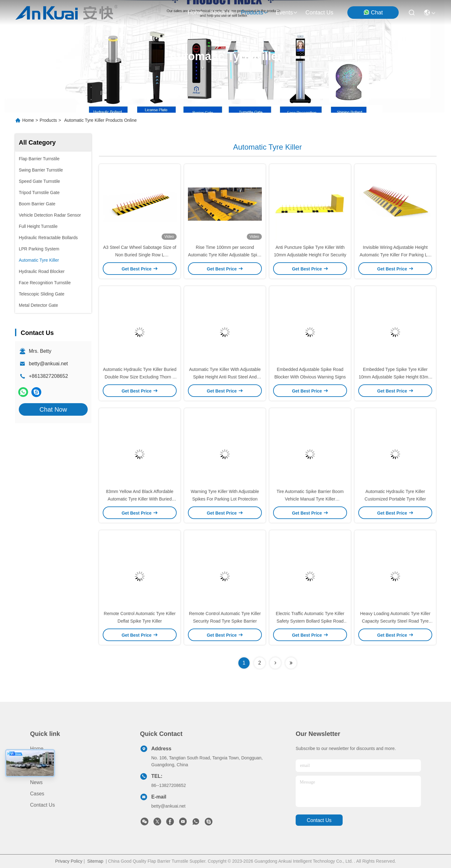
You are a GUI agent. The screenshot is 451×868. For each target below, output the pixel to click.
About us (40, 771)
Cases (37, 794)
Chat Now (53, 409)
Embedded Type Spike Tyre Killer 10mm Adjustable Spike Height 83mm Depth (395, 377)
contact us (319, 13)
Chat (373, 12)
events (287, 13)
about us (222, 13)
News (36, 782)
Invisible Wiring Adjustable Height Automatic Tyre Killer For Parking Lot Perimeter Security (395, 255)
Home (195, 13)
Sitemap (95, 861)
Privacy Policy (69, 861)
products (254, 13)
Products (48, 120)
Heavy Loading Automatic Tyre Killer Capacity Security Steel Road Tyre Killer (395, 621)
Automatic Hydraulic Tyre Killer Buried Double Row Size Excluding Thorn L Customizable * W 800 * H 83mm (140, 377)
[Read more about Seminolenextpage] (275, 663)
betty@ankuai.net (48, 364)
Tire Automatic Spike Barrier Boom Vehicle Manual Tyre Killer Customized (310, 499)
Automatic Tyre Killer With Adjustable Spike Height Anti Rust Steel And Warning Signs (225, 377)
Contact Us (42, 805)
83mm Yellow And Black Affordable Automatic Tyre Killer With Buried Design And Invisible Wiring (140, 499)
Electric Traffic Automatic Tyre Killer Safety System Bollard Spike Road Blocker (310, 621)
